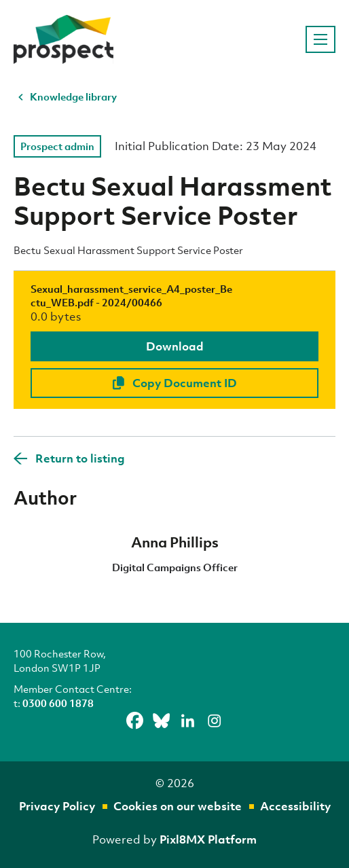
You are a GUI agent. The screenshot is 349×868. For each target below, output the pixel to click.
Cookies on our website (178, 806)
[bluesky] (162, 721)
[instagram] (215, 721)
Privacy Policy (57, 806)
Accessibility (295, 806)
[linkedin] (188, 721)
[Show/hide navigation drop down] (320, 39)
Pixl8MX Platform (208, 839)
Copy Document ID (175, 383)
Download (175, 346)
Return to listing (80, 458)
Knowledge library (73, 96)
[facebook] (135, 721)
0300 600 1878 (58, 703)
